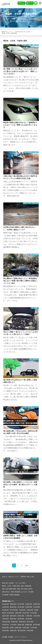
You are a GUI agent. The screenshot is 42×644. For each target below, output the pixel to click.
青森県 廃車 (13, 604)
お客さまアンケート (14, 577)
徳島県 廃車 (21, 625)
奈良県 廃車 (29, 619)
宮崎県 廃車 (13, 631)
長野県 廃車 (21, 616)
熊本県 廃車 (5, 631)
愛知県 (36, 610)
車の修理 (31, 592)
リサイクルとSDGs (20, 583)
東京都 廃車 (5, 610)
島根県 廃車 (14, 622)
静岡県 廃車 (13, 616)
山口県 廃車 (13, 625)
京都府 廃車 (13, 619)
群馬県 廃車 (29, 607)
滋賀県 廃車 (21, 619)
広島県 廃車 (5, 625)
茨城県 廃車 (30, 610)
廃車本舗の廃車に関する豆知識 (23, 32)
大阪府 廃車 (37, 616)
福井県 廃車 (5, 616)
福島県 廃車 (13, 607)
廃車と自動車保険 (26, 586)
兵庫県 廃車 (5, 619)
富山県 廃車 (26, 613)
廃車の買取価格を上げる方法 (19, 592)
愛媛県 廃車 (29, 625)
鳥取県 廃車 (22, 622)
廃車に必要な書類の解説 (9, 589)
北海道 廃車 (5, 604)
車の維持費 (5, 595)
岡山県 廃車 (30, 622)
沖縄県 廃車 (30, 631)
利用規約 (11, 637)
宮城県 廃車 (29, 604)
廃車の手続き (6, 592)
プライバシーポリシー (21, 637)
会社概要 (5, 637)
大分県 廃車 (34, 628)
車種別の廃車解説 (15, 595)
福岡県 (12, 628)
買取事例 (23, 577)
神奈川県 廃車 (14, 610)
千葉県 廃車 (22, 610)
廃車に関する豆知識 (8, 583)
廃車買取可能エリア (8, 601)
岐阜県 (4, 613)
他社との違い (31, 577)
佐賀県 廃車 (26, 628)
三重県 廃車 (29, 616)
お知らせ (5, 577)
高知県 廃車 (5, 628)
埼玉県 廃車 (37, 607)
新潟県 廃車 (10, 613)
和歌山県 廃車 (6, 622)
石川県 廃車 (34, 613)
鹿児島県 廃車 (22, 631)
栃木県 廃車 (21, 607)
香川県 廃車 (37, 625)
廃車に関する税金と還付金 (25, 589)
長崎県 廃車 (18, 628)
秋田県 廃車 (37, 604)
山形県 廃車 (5, 607)
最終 (27, 566)
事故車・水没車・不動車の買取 (11, 586)
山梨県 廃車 (18, 613)
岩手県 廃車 (21, 604)
